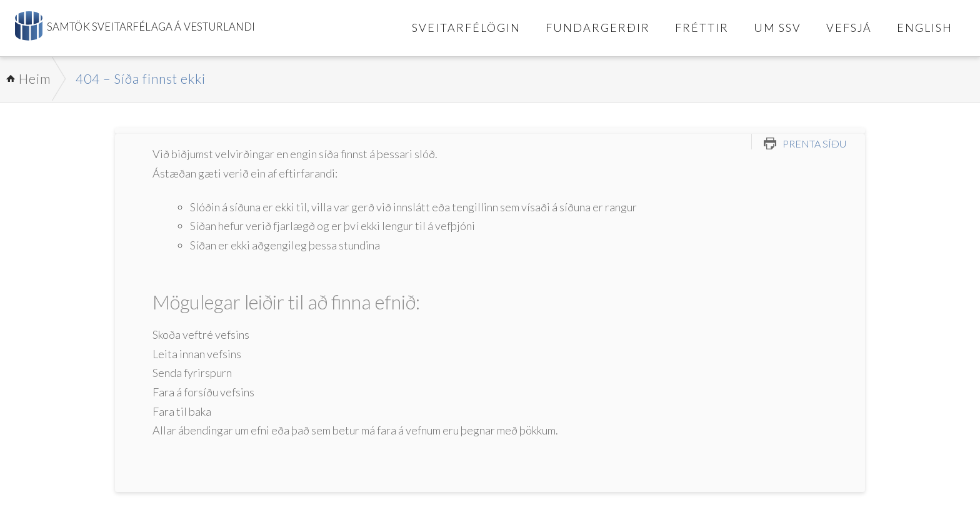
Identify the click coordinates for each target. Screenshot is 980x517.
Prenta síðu (814, 143)
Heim (35, 78)
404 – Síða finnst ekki (141, 78)
